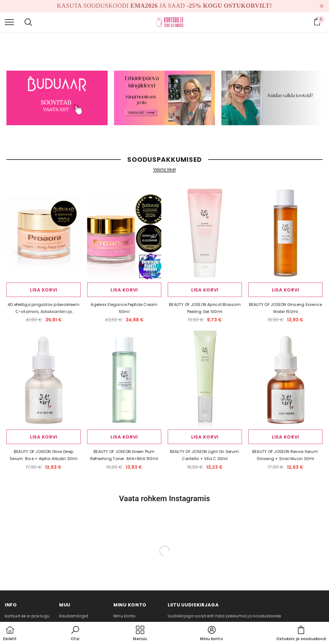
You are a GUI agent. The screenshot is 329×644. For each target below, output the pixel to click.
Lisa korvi (44, 290)
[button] (75, 634)
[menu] (9, 22)
